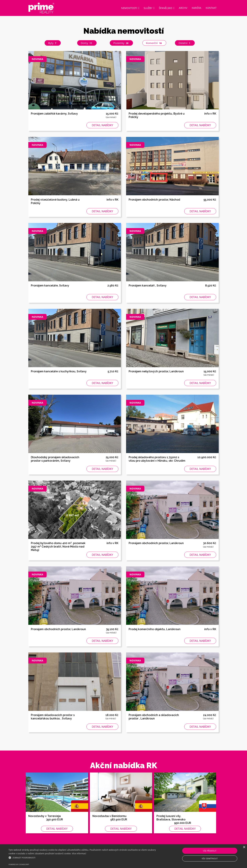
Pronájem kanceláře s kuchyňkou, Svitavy (59, 372)
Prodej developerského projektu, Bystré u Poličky (157, 116)
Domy (87, 43)
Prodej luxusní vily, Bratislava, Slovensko (171, 818)
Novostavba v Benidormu (109, 816)
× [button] (244, 847)
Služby (149, 8)
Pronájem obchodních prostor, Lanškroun (156, 543)
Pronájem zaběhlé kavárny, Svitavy (54, 114)
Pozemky (122, 43)
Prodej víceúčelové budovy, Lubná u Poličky (55, 202)
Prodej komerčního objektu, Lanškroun (155, 629)
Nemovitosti (130, 8)
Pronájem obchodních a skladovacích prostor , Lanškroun (154, 717)
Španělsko (167, 8)
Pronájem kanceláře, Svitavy (50, 286)
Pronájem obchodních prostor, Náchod (154, 200)
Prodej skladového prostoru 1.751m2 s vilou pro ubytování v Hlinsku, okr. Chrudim (157, 459)
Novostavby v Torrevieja (45, 816)
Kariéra (196, 8)
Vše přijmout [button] (210, 851)
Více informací (79, 853)
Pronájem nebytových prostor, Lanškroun (156, 372)
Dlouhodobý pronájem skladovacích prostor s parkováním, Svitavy (55, 459)
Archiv (183, 8)
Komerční (155, 43)
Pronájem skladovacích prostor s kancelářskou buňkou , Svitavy (53, 717)
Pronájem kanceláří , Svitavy (148, 286)
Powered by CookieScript (19, 864)
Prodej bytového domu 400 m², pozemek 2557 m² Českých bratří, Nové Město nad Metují (58, 547)
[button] (83, 858)
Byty (53, 43)
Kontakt (211, 8)
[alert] (123, 856)
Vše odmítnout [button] (210, 858)
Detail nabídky (102, 126)
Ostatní (185, 43)
